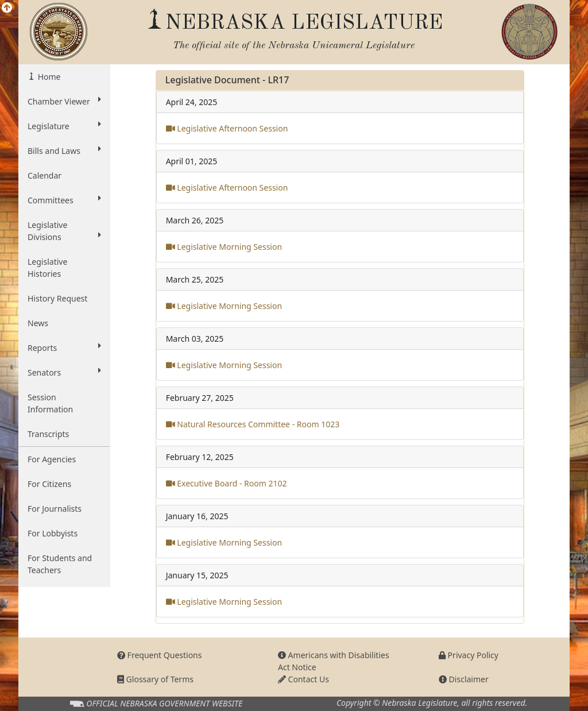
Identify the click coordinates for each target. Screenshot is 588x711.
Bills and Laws (64, 150)
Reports (64, 347)
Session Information (50, 403)
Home (48, 77)
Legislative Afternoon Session (227, 128)
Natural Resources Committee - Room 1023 (253, 424)
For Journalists (55, 509)
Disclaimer (464, 679)
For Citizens (49, 484)
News (38, 323)
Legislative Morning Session (224, 247)
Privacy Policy (469, 655)
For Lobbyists (53, 533)
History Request (57, 298)
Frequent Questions (160, 655)
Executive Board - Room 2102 (227, 483)
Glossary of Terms (155, 679)
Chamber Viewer (64, 101)
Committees (64, 200)
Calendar (45, 175)
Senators (64, 372)
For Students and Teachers (60, 564)
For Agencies (52, 459)
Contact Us (303, 679)
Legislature (64, 126)
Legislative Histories (47, 268)
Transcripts (48, 434)
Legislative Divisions (64, 231)
